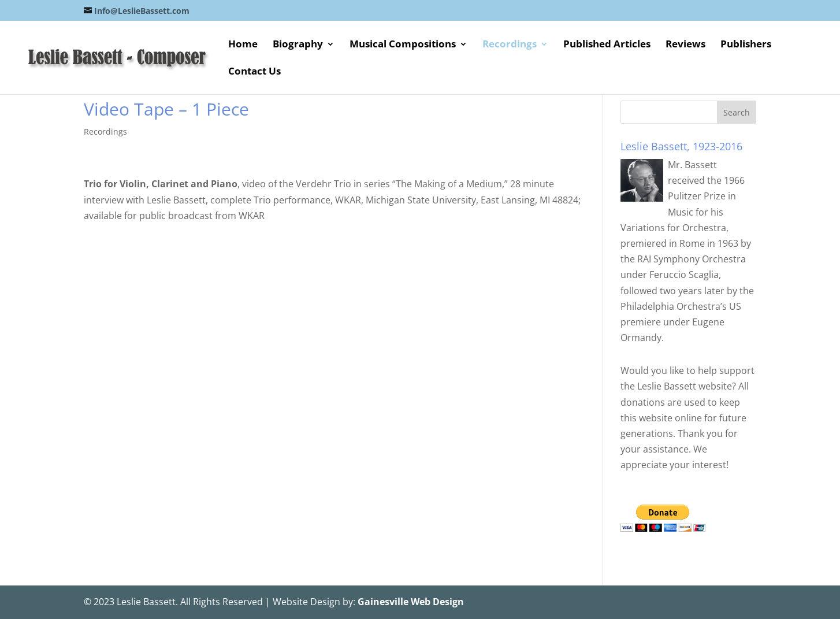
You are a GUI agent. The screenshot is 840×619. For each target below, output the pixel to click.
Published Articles (607, 45)
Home (243, 45)
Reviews (685, 45)
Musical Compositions (403, 45)
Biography (298, 45)
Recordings (510, 45)
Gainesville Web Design (411, 602)
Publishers (746, 45)
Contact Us (254, 72)
